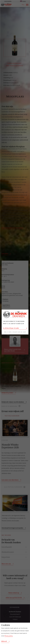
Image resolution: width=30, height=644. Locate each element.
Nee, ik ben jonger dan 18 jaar (15, 332)
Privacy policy (9, 636)
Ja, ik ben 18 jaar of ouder (11, 328)
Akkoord (4, 641)
